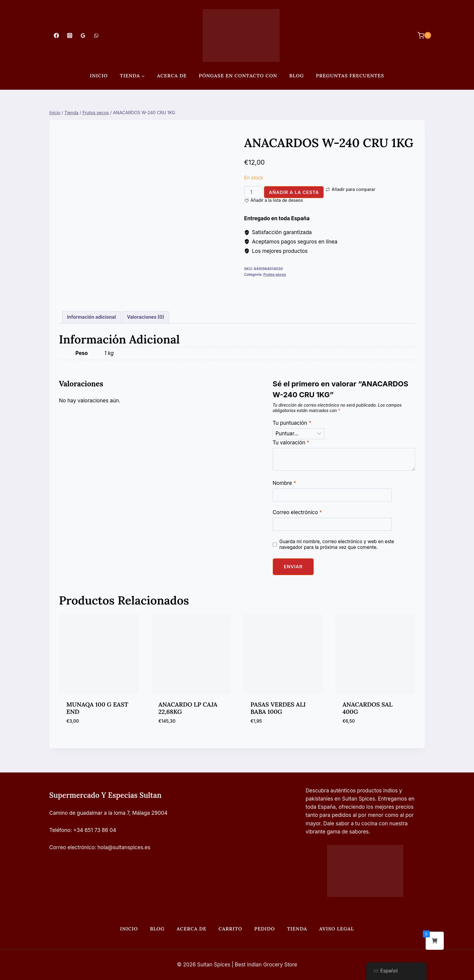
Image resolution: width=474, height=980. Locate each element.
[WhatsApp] (96, 35)
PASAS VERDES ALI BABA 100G (278, 708)
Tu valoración (291, 443)
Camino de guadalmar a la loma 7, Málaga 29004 (108, 813)
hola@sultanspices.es (124, 847)
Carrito (230, 929)
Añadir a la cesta (294, 192)
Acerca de (172, 76)
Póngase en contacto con (238, 76)
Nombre (284, 483)
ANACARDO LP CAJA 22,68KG (188, 708)
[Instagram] (70, 35)
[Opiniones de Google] (83, 35)
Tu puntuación (292, 423)
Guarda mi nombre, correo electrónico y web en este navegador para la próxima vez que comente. (337, 545)
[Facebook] (56, 35)
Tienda (297, 929)
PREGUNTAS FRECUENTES (350, 76)
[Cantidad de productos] (254, 192)
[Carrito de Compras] (421, 35)
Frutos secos (275, 274)
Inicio (99, 76)
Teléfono (60, 830)
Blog (297, 76)
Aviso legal (337, 929)
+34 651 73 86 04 (95, 830)
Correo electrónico (297, 512)
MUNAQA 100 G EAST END (97, 708)
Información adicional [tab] (92, 317)
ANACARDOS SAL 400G (367, 708)
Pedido (265, 929)
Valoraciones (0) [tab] (146, 317)
